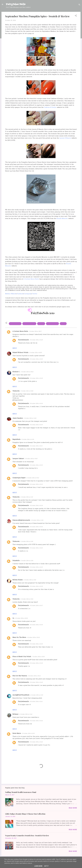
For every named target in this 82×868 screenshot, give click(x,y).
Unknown (16, 391)
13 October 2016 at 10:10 (28, 733)
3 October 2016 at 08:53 (35, 353)
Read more (73, 808)
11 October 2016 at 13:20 (36, 695)
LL (13, 618)
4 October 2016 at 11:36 (37, 520)
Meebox (63, 324)
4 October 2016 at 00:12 (33, 478)
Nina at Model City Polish (22, 657)
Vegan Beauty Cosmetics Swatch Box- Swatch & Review (27, 836)
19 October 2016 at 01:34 (36, 506)
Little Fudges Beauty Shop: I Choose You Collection (25, 814)
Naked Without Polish (20, 353)
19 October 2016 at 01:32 (36, 465)
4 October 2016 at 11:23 (27, 497)
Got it (46, 866)
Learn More (38, 866)
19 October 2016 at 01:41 (36, 702)
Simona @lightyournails (21, 520)
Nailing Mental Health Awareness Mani (21, 792)
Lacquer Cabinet (18, 459)
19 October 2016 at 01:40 (36, 663)
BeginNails (16, 439)
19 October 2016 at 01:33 (36, 484)
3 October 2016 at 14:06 (30, 418)
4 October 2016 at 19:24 (27, 599)
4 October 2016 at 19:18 (30, 580)
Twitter (35, 294)
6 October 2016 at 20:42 (33, 637)
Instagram (28, 294)
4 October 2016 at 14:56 (27, 561)
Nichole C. (16, 372)
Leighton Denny (52, 324)
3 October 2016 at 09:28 (27, 391)
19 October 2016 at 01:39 (36, 625)
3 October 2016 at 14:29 (27, 439)
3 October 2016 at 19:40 (31, 459)
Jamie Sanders (18, 418)
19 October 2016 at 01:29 (36, 359)
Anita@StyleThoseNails (21, 695)
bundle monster (15, 324)
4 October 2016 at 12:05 (27, 542)
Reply (15, 348)
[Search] (79, 5)
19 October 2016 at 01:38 (36, 586)
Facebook (20, 294)
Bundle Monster (62, 219)
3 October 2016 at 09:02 (27, 372)
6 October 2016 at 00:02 (21, 618)
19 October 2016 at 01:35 (36, 527)
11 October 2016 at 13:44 (26, 714)
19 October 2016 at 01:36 (36, 548)
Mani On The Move (19, 637)
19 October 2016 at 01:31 (36, 446)
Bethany (15, 714)
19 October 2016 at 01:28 (36, 340)
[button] (76, 16)
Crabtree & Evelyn (50, 107)
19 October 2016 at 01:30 (36, 404)
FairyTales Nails (16, 4)
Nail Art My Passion (20, 676)
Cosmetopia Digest (19, 478)
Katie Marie (17, 733)
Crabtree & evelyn (29, 324)
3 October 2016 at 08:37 (35, 331)
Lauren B (41, 324)
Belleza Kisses (18, 580)
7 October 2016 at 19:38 (38, 657)
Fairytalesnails (23, 340)
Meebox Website (11, 294)
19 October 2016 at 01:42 (36, 721)
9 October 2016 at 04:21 (34, 676)
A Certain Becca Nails (31, 279)
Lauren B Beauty (65, 138)
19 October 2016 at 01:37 (36, 606)
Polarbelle (16, 561)
